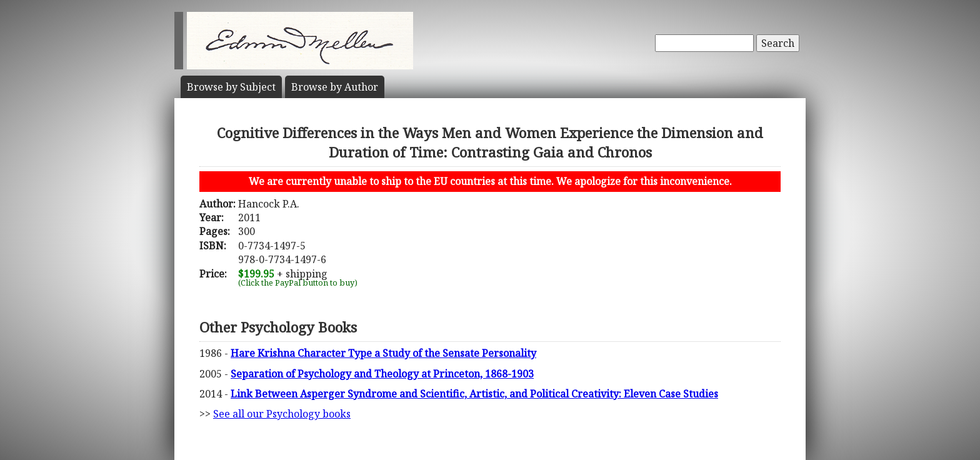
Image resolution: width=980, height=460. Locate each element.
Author (335, 87)
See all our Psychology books (282, 414)
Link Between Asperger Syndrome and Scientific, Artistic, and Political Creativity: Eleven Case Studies (474, 394)
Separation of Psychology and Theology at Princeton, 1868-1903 (382, 374)
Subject (231, 87)
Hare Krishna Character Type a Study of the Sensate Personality (383, 353)
